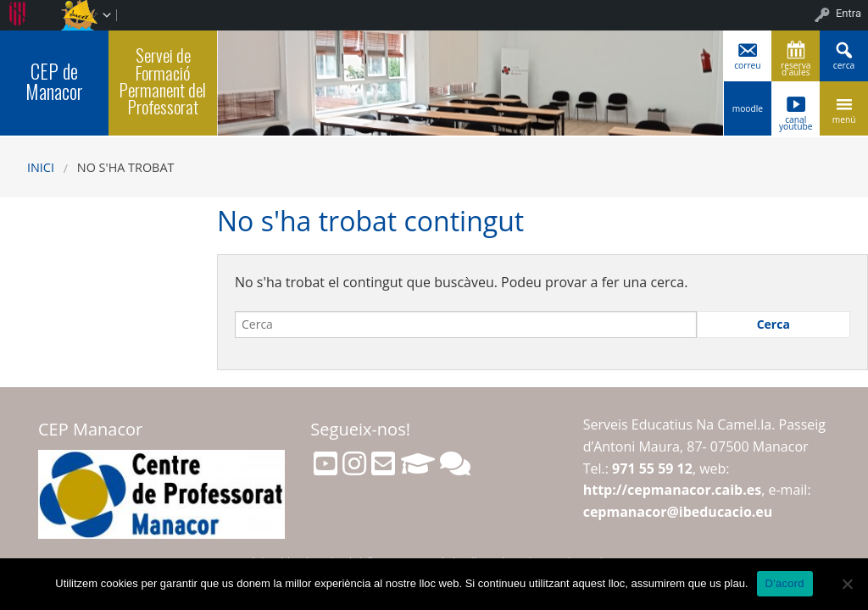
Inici (41, 167)
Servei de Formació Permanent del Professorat (163, 81)
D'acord (785, 583)
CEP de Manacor (54, 81)
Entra (849, 13)
